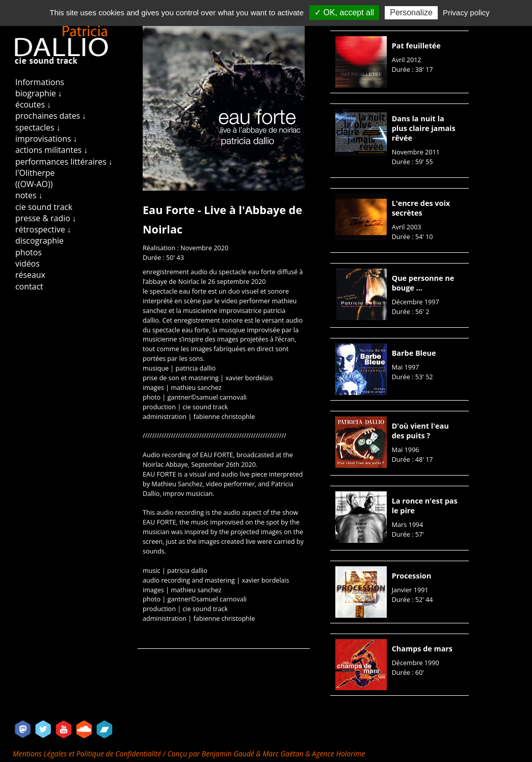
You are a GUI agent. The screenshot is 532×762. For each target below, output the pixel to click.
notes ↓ (29, 195)
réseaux (30, 275)
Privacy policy (466, 12)
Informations (40, 82)
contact (29, 286)
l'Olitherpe (35, 173)
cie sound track (44, 207)
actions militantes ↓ (51, 150)
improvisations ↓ (46, 139)
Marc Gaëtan (283, 754)
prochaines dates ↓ (51, 116)
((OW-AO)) (34, 184)
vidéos (28, 264)
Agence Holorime (338, 754)
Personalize (411, 12)
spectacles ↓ (38, 127)
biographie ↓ (39, 93)
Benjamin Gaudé (229, 754)
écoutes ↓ (33, 104)
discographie (39, 241)
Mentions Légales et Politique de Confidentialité (88, 754)
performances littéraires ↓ (64, 162)
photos (29, 252)
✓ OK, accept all (344, 12)
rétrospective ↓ (43, 229)
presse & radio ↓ (46, 218)
